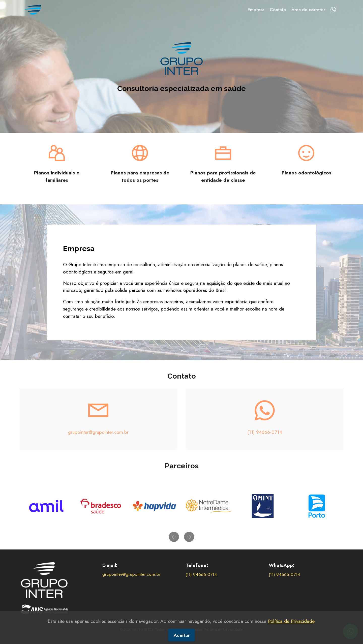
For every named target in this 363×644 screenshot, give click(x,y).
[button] (174, 537)
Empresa (256, 10)
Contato (278, 10)
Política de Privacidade (291, 632)
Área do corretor (308, 10)
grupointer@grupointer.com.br (98, 432)
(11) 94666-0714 (265, 432)
